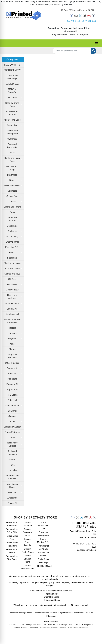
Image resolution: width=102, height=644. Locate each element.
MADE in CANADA (12, 91)
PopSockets (12, 390)
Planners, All (12, 384)
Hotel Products (12, 304)
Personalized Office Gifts (12, 531)
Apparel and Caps (12, 120)
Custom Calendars (28, 524)
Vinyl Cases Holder (12, 486)
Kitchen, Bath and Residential (12, 321)
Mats (12, 344)
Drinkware (12, 231)
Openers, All (12, 368)
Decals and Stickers (12, 219)
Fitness (12, 252)
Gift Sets (12, 279)
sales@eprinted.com (87, 550)
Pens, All (12, 374)
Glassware (12, 284)
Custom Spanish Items (28, 559)
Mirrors (12, 349)
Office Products (12, 363)
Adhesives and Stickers (12, 113)
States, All (12, 503)
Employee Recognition (43, 534)
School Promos (12, 406)
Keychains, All (12, 314)
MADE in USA (12, 84)
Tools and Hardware (12, 453)
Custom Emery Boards (28, 542)
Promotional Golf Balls (43, 547)
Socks (12, 421)
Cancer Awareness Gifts (43, 526)
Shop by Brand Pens (12, 105)
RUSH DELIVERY (12, 70)
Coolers (12, 201)
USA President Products (12, 477)
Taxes (12, 437)
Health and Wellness (12, 297)
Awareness (12, 139)
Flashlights (12, 258)
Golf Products (12, 290)
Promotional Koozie (43, 554)
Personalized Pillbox (12, 551)
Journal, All (12, 309)
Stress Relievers (12, 432)
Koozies (12, 328)
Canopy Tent (12, 196)
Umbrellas (12, 470)
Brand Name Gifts (12, 186)
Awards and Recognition (12, 132)
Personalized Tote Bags (12, 558)
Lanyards (12, 333)
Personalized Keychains (12, 524)
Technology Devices (12, 444)
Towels (12, 460)
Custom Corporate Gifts (28, 532)
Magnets (12, 339)
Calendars (12, 191)
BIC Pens (12, 98)
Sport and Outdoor (12, 427)
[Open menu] (97, 43)
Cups (12, 212)
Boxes (12, 180)
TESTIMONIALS (43, 566)
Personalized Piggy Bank (12, 544)
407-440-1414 (73, 21)
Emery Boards (12, 242)
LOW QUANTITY (12, 65)
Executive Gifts (12, 247)
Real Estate (12, 395)
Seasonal (12, 411)
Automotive (12, 125)
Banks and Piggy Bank (12, 160)
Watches (12, 492)
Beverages (12, 175)
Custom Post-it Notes (28, 550)
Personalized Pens (12, 538)
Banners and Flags (12, 168)
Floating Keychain (12, 263)
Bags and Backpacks (12, 146)
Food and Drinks (12, 268)
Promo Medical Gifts (43, 541)
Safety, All (12, 400)
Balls (12, 153)
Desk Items (12, 226)
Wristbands (12, 498)
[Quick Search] (72, 51)
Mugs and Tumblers (12, 356)
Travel (12, 465)
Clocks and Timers (12, 207)
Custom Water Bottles (28, 567)
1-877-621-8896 (89, 21)
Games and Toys (12, 274)
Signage (12, 416)
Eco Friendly (12, 237)
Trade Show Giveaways (12, 77)
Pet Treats (12, 379)
